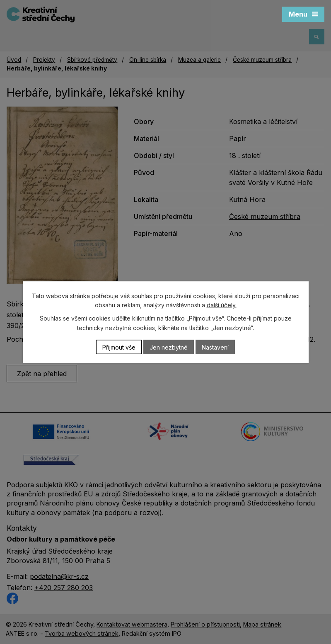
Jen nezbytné (169, 347)
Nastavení (215, 347)
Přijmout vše (119, 347)
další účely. (222, 305)
